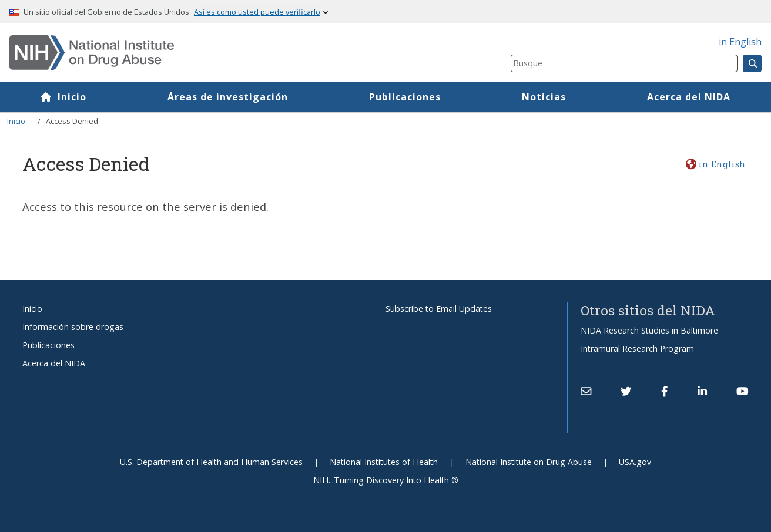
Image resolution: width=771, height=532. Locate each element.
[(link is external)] (626, 391)
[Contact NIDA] (586, 391)
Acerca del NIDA (689, 97)
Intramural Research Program (637, 349)
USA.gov (635, 462)
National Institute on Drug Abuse (529, 462)
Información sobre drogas (73, 327)
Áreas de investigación (228, 97)
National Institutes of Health (384, 462)
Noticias (544, 97)
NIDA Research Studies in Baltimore (649, 330)
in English (740, 42)
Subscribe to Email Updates (439, 309)
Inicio (72, 97)
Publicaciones (405, 97)
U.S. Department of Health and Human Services (211, 462)
